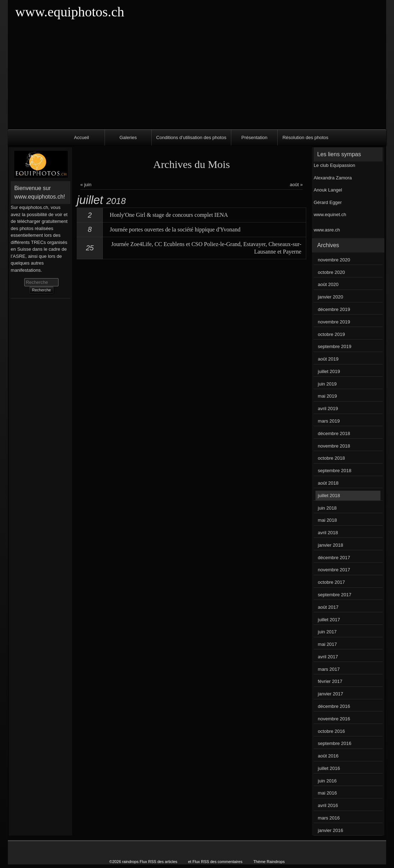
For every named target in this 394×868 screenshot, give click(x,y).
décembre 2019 (334, 309)
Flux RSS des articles (158, 862)
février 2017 (330, 681)
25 (90, 248)
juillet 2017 (329, 620)
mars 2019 (329, 421)
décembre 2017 (334, 558)
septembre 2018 (335, 471)
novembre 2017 (334, 570)
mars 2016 (329, 818)
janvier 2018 (331, 545)
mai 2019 (327, 396)
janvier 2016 (331, 830)
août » (296, 185)
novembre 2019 (334, 322)
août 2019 (328, 359)
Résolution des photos (305, 137)
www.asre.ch (327, 230)
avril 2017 (328, 657)
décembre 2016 (334, 706)
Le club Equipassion (334, 165)
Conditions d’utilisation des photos (191, 137)
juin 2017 (327, 632)
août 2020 (328, 284)
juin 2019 (327, 384)
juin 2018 (327, 508)
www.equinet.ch (330, 215)
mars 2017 (329, 669)
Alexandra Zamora (333, 178)
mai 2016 (327, 793)
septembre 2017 (335, 595)
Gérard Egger (328, 202)
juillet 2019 (329, 371)
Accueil (81, 137)
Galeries (128, 137)
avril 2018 (328, 533)
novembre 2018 (334, 446)
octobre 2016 (332, 731)
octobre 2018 (332, 458)
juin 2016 (327, 781)
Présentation (254, 137)
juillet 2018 (329, 496)
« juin (86, 185)
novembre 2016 (334, 719)
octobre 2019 (332, 334)
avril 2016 (328, 805)
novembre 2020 (334, 260)
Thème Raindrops (269, 862)
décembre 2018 (334, 433)
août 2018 (328, 483)
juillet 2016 (329, 768)
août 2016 (328, 756)
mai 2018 (327, 520)
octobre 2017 (332, 582)
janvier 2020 (331, 297)
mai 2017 (327, 644)
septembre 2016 (335, 743)
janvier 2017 (331, 694)
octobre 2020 (332, 272)
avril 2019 (328, 409)
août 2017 (328, 607)
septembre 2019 (335, 346)
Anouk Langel (328, 190)
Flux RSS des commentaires (217, 862)
